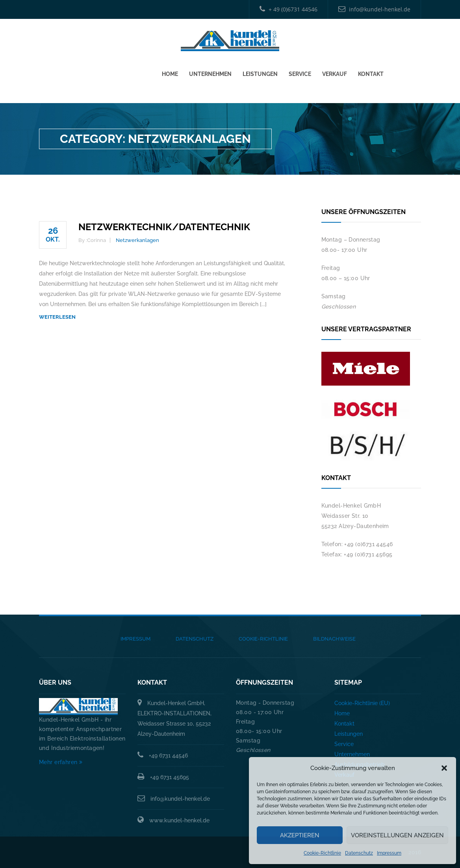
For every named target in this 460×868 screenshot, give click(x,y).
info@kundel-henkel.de (374, 9)
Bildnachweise (334, 639)
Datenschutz (359, 853)
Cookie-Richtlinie (322, 853)
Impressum (389, 853)
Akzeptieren (300, 835)
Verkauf (335, 72)
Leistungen (260, 72)
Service (300, 72)
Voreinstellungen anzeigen (397, 835)
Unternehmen (210, 72)
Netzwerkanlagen (137, 240)
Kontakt (371, 72)
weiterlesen (57, 317)
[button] (444, 768)
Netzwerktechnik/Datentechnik (164, 227)
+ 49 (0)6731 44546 (288, 9)
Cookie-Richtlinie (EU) (362, 703)
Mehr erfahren (61, 762)
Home (170, 72)
